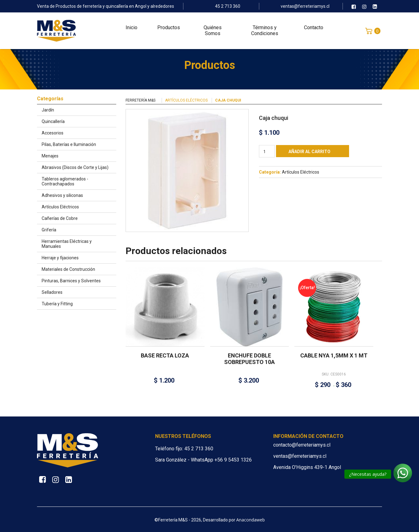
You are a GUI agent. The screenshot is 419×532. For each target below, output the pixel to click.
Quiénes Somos (213, 31)
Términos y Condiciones (265, 31)
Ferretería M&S (140, 100)
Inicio (131, 28)
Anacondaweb (251, 520)
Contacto (314, 28)
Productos (169, 28)
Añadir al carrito (309, 152)
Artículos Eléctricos (186, 100)
